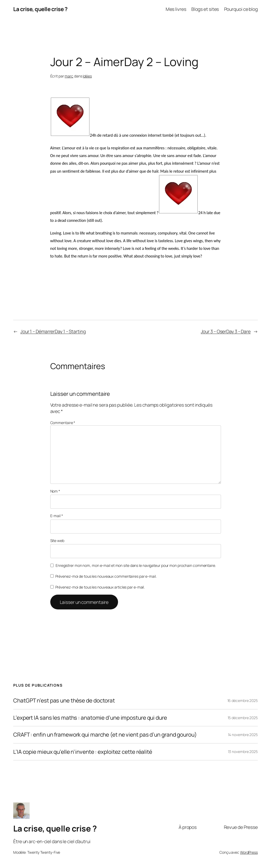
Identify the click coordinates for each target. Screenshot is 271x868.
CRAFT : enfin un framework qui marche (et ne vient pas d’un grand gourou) (105, 735)
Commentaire (63, 423)
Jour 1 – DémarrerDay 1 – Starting (53, 331)
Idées (87, 76)
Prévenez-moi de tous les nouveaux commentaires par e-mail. (106, 576)
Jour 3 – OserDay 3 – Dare (226, 331)
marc (69, 76)
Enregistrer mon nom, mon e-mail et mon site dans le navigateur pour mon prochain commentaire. (136, 565)
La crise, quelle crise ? (40, 9)
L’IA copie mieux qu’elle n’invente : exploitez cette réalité (83, 752)
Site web (57, 541)
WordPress (249, 852)
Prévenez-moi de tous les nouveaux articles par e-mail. (100, 587)
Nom (55, 491)
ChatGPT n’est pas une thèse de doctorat (64, 701)
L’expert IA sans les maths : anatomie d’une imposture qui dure (90, 718)
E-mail (57, 516)
